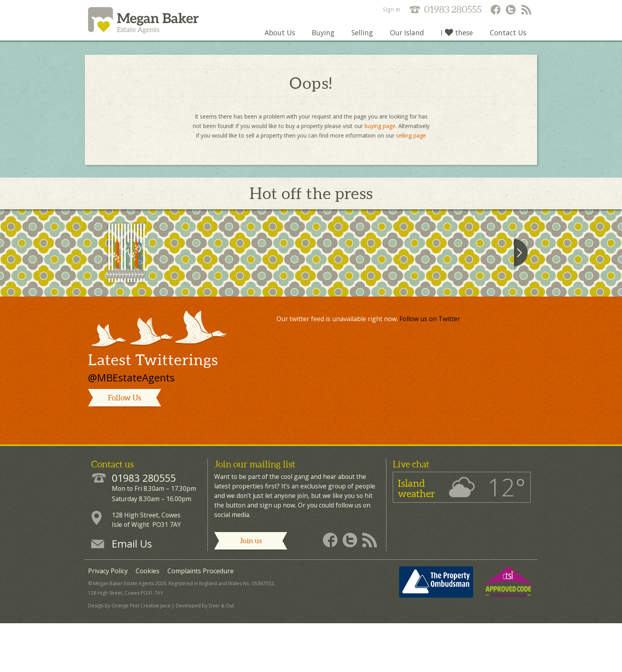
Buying (321, 37)
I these (456, 37)
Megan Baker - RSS (527, 10)
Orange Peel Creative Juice (141, 657)
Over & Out (221, 657)
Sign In (392, 9)
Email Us (132, 595)
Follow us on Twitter (430, 370)
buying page (380, 131)
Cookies (148, 622)
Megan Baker (152, 23)
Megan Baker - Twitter (511, 10)
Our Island (405, 37)
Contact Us (508, 37)
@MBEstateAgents (131, 429)
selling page (411, 140)
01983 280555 (453, 9)
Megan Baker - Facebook (495, 10)
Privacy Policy (108, 622)
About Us (277, 37)
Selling (360, 37)
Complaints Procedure (201, 622)
